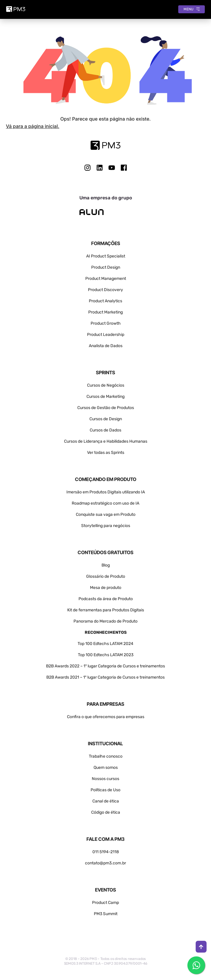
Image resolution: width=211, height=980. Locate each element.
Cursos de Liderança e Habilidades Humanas (106, 441)
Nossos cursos (106, 779)
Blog (106, 565)
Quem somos (106, 768)
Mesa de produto (106, 588)
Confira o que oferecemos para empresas (106, 717)
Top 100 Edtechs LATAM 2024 (106, 644)
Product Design (106, 267)
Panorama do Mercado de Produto (106, 621)
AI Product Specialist (106, 256)
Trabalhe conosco (106, 756)
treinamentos (152, 677)
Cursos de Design (106, 419)
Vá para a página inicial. (33, 126)
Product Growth (106, 323)
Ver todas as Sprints (106, 453)
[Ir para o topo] (201, 947)
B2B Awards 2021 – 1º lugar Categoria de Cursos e (93, 677)
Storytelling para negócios (106, 526)
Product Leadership (106, 335)
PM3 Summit (106, 914)
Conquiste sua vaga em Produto (106, 514)
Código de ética (106, 812)
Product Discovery (106, 290)
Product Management (106, 279)
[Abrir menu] (192, 9)
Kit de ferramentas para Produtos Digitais (106, 610)
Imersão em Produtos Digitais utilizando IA (106, 492)
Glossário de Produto (106, 576)
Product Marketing (106, 312)
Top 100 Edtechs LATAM (100, 655)
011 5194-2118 (106, 852)
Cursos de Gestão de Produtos (106, 408)
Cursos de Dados (106, 430)
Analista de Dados (106, 346)
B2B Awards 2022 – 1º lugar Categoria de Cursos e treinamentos (106, 666)
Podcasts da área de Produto (106, 599)
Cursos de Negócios (106, 385)
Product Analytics (106, 301)
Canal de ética (106, 801)
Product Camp (106, 903)
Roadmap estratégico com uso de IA (106, 503)
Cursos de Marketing (106, 397)
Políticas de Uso (106, 790)
